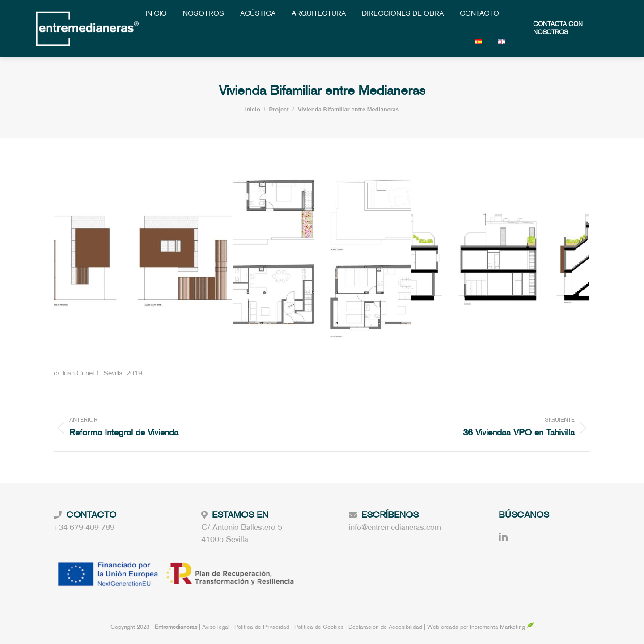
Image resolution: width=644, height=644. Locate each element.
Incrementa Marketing (502, 627)
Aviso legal (217, 627)
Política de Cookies (319, 627)
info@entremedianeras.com (395, 528)
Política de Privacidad (263, 627)
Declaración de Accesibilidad (385, 627)
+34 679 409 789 (84, 528)
